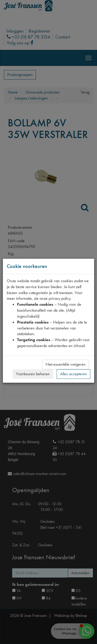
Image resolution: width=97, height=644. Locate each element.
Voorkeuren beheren (33, 374)
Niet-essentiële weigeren (66, 364)
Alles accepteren (73, 374)
